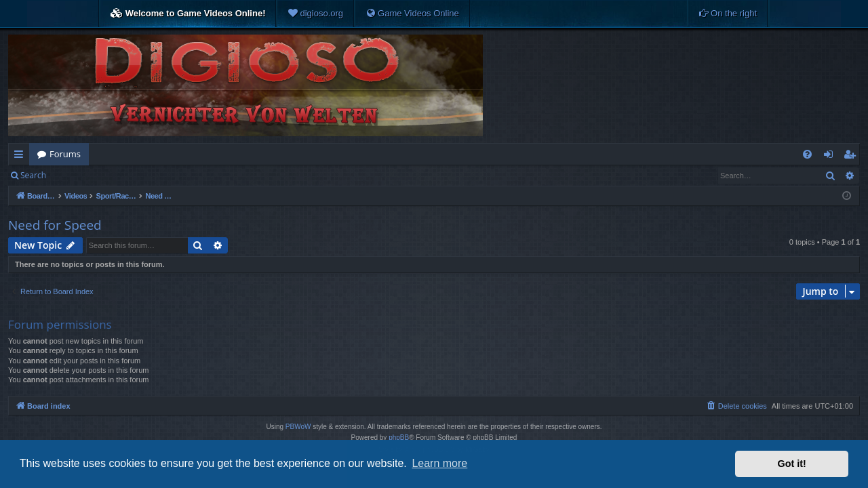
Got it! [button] (792, 464)
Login (76, 175)
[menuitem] (315, 14)
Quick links (21, 157)
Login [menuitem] (831, 157)
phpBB (399, 438)
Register (121, 175)
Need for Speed (55, 225)
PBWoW (298, 427)
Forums (65, 154)
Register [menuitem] (852, 157)
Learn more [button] (439, 463)
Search (33, 175)
